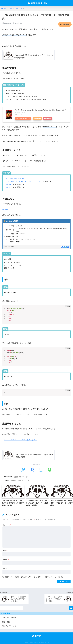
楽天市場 (49, 119)
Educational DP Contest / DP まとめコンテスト (23, 181)
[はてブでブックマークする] (41, 470)
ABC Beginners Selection (15, 178)
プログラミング (24, 480)
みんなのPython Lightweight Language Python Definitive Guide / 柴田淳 (40, 110)
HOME (36, 636)
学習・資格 (6, 622)
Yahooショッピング (24, 119)
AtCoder (14, 480)
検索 (71, 608)
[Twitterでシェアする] (24, 470)
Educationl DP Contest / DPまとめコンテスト (20, 440)
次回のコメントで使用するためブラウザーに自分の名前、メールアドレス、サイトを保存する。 (36, 577)
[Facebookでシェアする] (32, 470)
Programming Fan (37, 3)
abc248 (5, 209)
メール (6, 559)
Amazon (38, 119)
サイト (5, 568)
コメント (7, 525)
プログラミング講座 (9, 618)
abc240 (9, 184)
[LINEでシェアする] (49, 470)
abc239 (9, 187)
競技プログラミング (21, 477)
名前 (5, 551)
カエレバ (23, 113)
